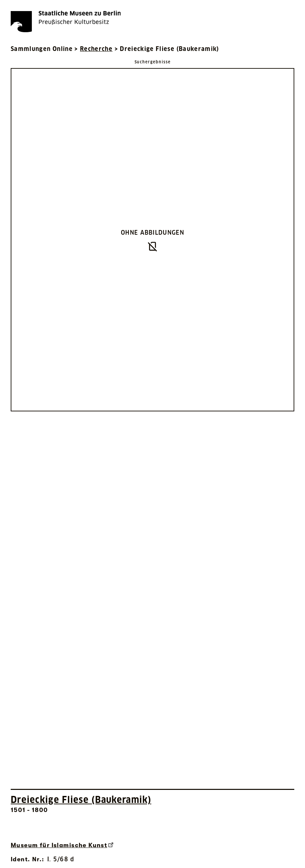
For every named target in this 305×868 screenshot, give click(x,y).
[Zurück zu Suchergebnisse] (153, 62)
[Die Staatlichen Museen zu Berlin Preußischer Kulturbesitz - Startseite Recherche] (66, 21)
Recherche (96, 49)
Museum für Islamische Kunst (62, 845)
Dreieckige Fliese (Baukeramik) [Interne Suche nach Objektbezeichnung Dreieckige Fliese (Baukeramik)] (81, 800)
